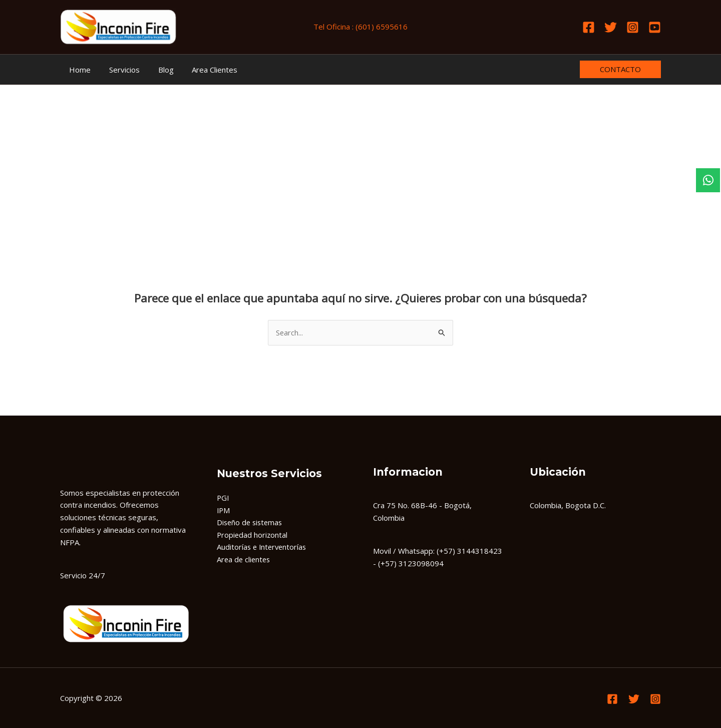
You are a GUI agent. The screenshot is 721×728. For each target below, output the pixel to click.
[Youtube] (655, 27)
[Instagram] (633, 27)
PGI (223, 498)
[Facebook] (589, 27)
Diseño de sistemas (251, 523)
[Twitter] (611, 27)
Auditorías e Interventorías (263, 547)
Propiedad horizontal (253, 535)
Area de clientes (245, 560)
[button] (620, 69)
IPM (224, 510)
